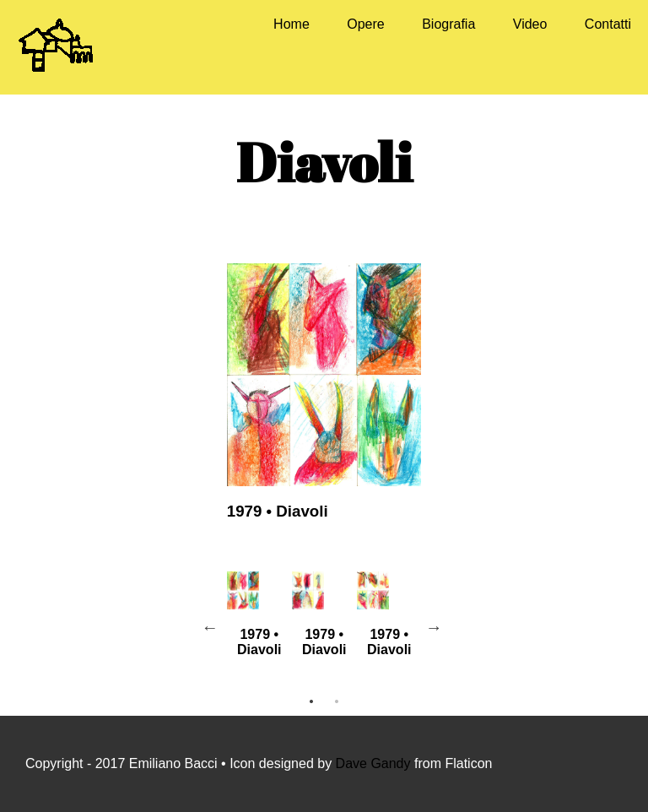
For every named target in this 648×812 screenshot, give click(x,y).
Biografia (448, 24)
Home (292, 24)
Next (434, 627)
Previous (210, 627)
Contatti (608, 24)
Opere (365, 24)
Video (530, 24)
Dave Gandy (375, 763)
